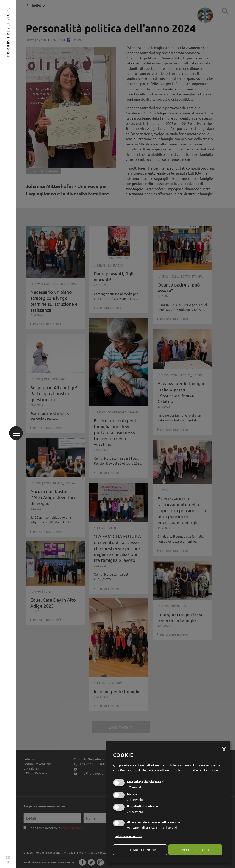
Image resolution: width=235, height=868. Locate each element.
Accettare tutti (195, 850)
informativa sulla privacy (200, 770)
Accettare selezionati (140, 850)
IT (8, 862)
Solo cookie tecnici (128, 836)
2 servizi (134, 787)
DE (8, 857)
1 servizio (135, 799)
